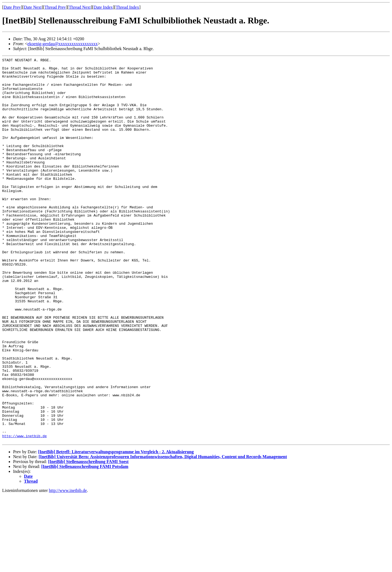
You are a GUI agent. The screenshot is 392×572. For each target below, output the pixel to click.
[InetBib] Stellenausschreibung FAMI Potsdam (85, 543)
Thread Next (80, 7)
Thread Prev (55, 7)
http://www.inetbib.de (24, 512)
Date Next (33, 7)
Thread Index (127, 7)
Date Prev (12, 7)
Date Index (103, 7)
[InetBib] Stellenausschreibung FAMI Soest (88, 538)
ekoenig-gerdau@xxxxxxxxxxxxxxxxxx (62, 44)
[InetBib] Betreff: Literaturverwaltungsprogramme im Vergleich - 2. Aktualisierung (116, 529)
